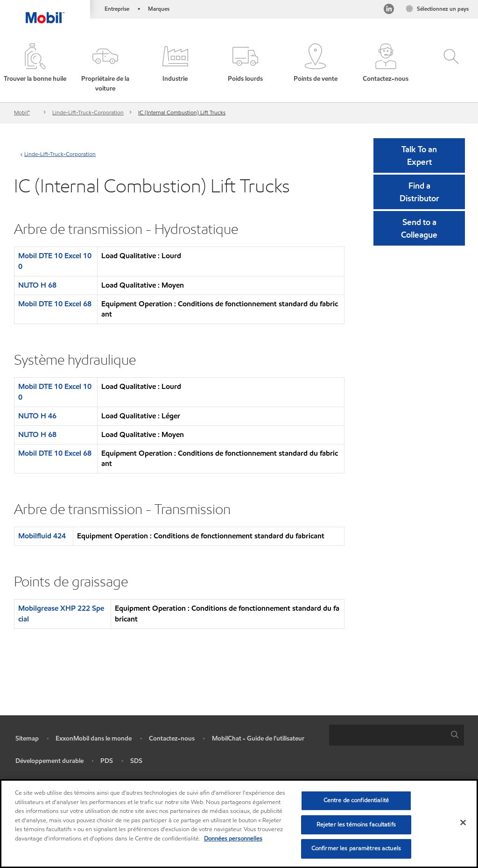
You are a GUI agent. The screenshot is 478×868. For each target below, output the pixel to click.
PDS (107, 761)
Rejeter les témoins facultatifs (356, 825)
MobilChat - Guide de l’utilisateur (258, 738)
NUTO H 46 (37, 416)
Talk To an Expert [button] (419, 155)
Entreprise (117, 9)
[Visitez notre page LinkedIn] (388, 11)
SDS (136, 761)
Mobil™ (22, 112)
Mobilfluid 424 (42, 536)
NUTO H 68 (37, 285)
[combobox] (397, 735)
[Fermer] (463, 823)
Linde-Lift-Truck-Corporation (88, 112)
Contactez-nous (172, 738)
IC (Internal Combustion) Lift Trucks (182, 112)
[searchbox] (387, 735)
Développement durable (49, 761)
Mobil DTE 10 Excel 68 (55, 304)
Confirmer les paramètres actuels (356, 848)
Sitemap (27, 738)
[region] (239, 824)
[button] (105, 68)
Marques (159, 9)
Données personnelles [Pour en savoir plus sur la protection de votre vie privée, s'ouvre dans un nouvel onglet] (233, 839)
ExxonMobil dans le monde (94, 738)
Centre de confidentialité (356, 800)
